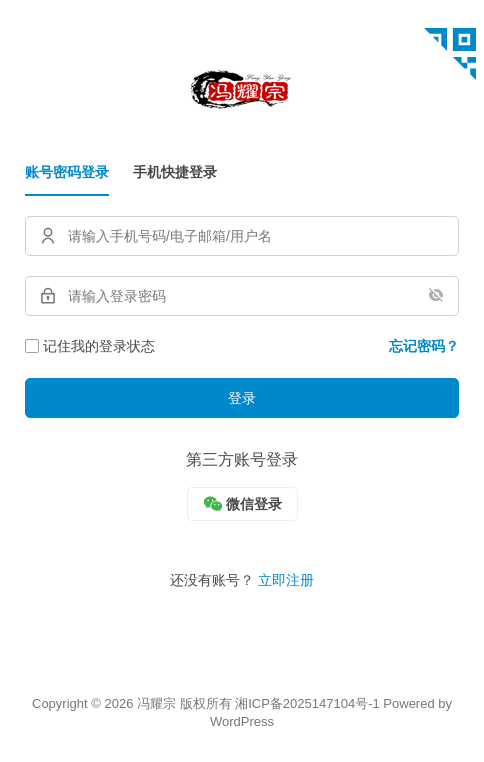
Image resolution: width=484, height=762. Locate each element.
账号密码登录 (67, 172)
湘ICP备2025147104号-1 (307, 703)
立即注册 (286, 580)
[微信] (242, 504)
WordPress (242, 721)
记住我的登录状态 (90, 346)
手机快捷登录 (175, 172)
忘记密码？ (424, 346)
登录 (242, 398)
